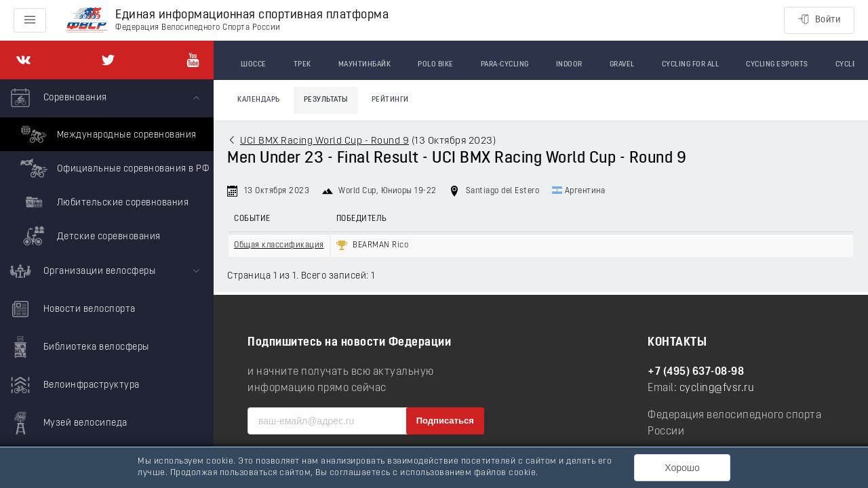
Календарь (259, 100)
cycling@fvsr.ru (717, 388)
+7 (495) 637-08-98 (696, 372)
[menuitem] (107, 166)
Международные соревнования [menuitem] (107, 134)
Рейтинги (390, 100)
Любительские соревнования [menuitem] (103, 202)
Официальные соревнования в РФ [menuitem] (113, 168)
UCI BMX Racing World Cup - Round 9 (324, 141)
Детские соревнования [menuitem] (89, 236)
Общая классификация (279, 245)
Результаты (326, 100)
